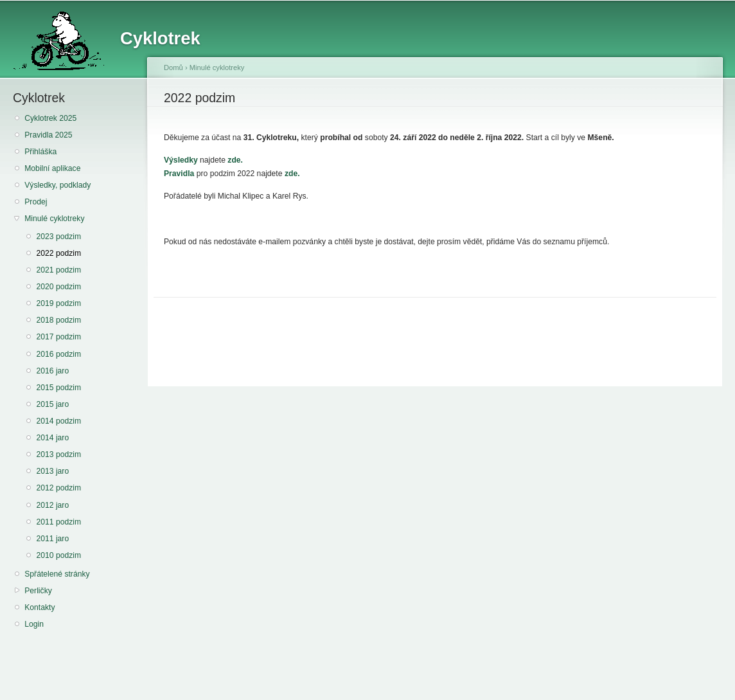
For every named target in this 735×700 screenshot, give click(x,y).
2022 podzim (58, 253)
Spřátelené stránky (57, 574)
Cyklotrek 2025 (50, 118)
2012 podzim (58, 488)
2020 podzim (58, 287)
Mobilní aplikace (52, 168)
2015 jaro (52, 404)
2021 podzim (58, 270)
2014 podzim (58, 421)
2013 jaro (52, 471)
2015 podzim (58, 388)
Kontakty (40, 607)
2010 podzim (58, 555)
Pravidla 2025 (48, 135)
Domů (173, 67)
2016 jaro (52, 371)
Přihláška (40, 152)
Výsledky (181, 160)
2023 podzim (58, 237)
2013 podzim (58, 454)
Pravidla (179, 174)
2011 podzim (58, 522)
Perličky (38, 591)
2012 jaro (52, 505)
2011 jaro (52, 539)
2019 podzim (58, 303)
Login (34, 624)
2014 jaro (52, 438)
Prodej (36, 202)
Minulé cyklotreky (54, 219)
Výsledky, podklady (58, 185)
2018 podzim (58, 320)
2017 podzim (58, 337)
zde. (235, 160)
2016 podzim (58, 354)
